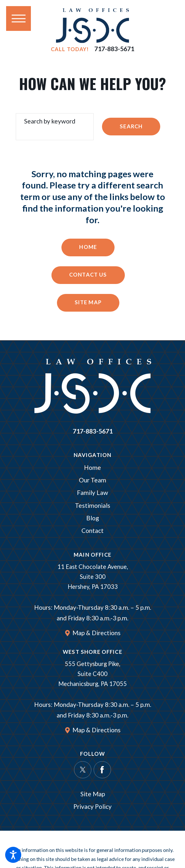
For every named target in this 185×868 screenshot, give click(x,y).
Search (131, 126)
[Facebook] (102, 770)
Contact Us (88, 275)
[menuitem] (92, 468)
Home (88, 247)
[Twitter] (83, 770)
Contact (92, 530)
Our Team (92, 480)
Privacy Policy (92, 806)
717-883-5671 (114, 49)
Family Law (92, 493)
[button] (13, 855)
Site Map (88, 302)
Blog (93, 518)
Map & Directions (97, 633)
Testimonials (93, 505)
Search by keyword (50, 121)
